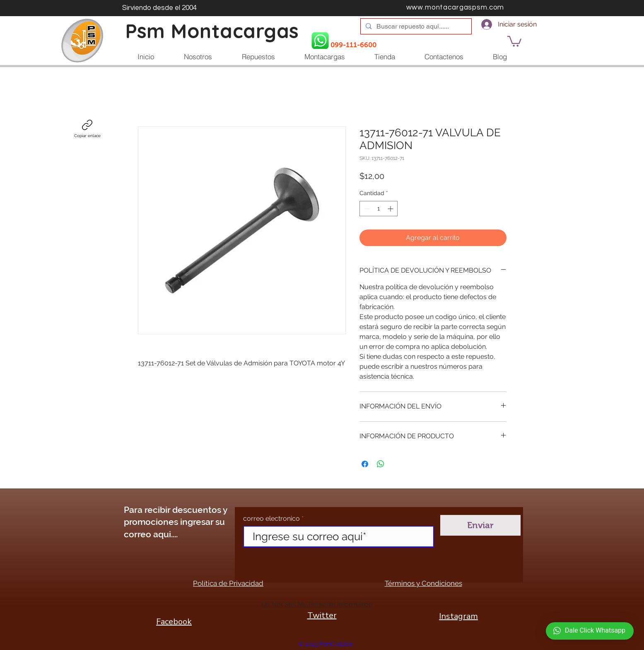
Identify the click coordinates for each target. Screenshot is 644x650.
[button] (514, 41)
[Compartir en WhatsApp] (381, 464)
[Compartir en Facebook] (365, 464)
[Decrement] (366, 209)
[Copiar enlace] (87, 129)
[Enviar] (480, 525)
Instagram (458, 616)
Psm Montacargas (212, 31)
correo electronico (271, 519)
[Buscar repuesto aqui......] (415, 27)
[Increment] (391, 209)
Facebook (174, 622)
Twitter (322, 615)
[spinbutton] (379, 209)
